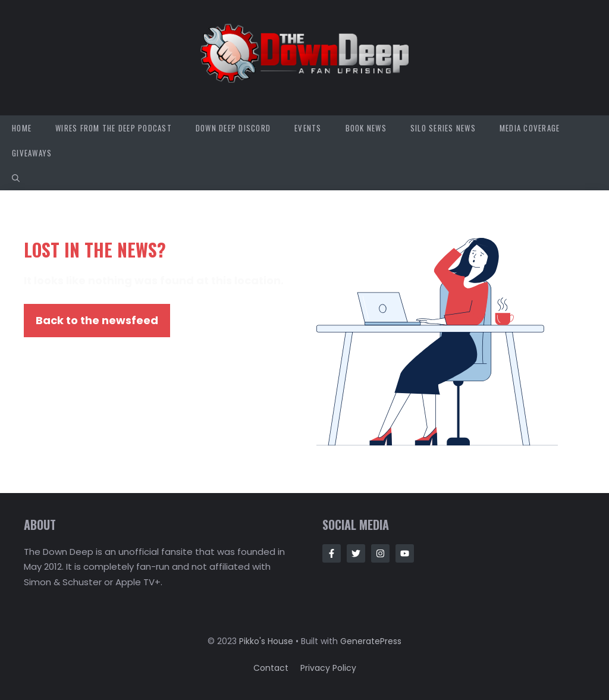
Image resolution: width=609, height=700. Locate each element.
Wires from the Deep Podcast (114, 128)
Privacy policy (328, 668)
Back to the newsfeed (97, 320)
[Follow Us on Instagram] (380, 553)
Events (308, 128)
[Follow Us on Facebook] (332, 553)
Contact (271, 668)
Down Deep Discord (233, 128)
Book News (366, 128)
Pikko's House (266, 641)
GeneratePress (371, 641)
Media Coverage (530, 128)
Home (22, 128)
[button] (16, 178)
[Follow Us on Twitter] (356, 553)
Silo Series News (443, 128)
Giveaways (32, 153)
